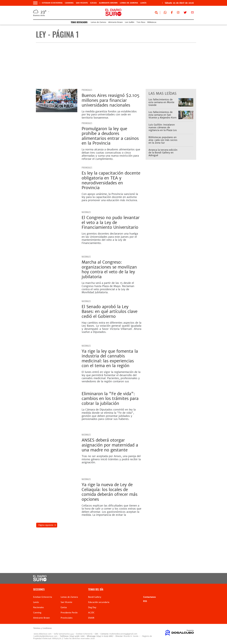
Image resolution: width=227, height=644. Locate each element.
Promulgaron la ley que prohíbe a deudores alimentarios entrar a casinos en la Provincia (110, 136)
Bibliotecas (152, 22)
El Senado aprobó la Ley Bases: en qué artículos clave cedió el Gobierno (110, 312)
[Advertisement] (116, 66)
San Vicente (82, 3)
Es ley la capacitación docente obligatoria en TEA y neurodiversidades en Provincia (111, 180)
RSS (145, 601)
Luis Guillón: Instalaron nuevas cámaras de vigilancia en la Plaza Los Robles (163, 129)
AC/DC (91, 613)
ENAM (91, 618)
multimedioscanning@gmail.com (123, 634)
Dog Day (92, 607)
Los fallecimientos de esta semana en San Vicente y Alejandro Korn (163, 115)
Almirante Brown (108, 3)
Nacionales (86, 212)
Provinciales (87, 90)
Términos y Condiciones (42, 628)
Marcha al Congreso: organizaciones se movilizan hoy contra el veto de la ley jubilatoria (109, 269)
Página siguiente (46, 525)
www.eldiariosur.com (43, 634)
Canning (69, 3)
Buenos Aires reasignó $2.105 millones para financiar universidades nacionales (111, 100)
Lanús (143, 3)
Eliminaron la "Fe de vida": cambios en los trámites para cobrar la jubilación (110, 399)
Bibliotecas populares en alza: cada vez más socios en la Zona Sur (163, 140)
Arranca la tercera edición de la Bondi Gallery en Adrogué (163, 153)
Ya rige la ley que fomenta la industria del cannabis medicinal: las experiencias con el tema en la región (110, 359)
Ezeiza (93, 3)
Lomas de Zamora (129, 3)
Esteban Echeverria (52, 3)
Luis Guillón (130, 22)
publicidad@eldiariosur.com (46, 636)
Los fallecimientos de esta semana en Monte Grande (161, 102)
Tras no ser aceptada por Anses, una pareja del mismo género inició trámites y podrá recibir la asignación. (111, 459)
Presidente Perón (69, 613)
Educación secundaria (99, 602)
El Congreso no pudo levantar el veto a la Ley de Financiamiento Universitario (111, 222)
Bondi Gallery (95, 597)
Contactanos (149, 597)
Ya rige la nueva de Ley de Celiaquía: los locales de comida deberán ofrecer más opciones (110, 492)
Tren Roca (141, 22)
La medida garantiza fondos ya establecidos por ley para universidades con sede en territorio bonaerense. (109, 115)
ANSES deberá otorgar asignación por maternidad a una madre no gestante (110, 445)
